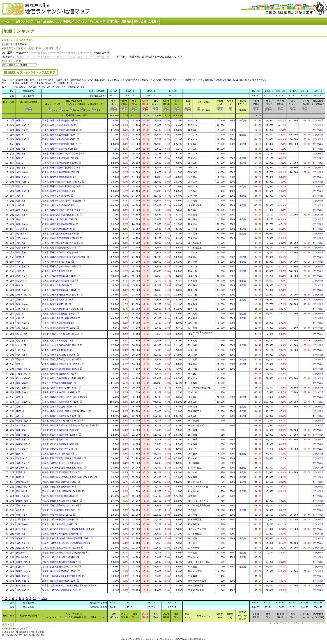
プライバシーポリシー (291, 622)
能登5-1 (20, 256)
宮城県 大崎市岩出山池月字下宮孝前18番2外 (64, 542)
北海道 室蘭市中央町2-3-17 (56, 439)
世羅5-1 (20, 410)
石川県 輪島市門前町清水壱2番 (57, 124)
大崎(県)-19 (22, 519)
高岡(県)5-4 (22, 190)
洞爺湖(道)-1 (23, 368)
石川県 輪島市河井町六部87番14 (58, 223)
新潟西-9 (20, 472)
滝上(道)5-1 (22, 425)
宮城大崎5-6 (22, 481)
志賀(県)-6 (22, 237)
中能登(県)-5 (23, 373)
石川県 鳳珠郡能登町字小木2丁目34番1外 (63, 396)
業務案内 (127, 21)
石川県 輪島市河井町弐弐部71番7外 (60, 143)
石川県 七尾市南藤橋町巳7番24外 (59, 313)
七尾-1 (19, 261)
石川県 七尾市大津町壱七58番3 (58, 523)
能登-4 (19, 396)
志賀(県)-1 (22, 275)
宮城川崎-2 (22, 552)
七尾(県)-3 (22, 200)
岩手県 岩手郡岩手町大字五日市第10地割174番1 (66, 528)
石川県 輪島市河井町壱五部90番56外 (61, 129)
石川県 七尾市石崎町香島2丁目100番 (61, 533)
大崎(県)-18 (22, 542)
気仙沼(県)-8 (23, 561)
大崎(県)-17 (22, 462)
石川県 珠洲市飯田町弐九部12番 (58, 157)
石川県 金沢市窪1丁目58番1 (56, 453)
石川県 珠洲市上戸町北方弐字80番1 (60, 162)
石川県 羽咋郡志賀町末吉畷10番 (58, 280)
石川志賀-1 (22, 228)
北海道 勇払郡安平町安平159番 (58, 448)
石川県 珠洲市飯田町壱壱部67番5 (59, 138)
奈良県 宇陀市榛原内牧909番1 (57, 382)
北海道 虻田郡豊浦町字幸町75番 (58, 429)
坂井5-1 (20, 566)
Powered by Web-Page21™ (314, 642)
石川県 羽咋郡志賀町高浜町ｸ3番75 (59, 289)
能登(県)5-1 (22, 181)
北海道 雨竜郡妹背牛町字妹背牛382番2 (62, 420)
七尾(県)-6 (22, 523)
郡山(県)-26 (22, 495)
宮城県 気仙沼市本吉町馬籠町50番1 (60, 486)
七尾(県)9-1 (22, 322)
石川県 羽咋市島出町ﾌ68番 (56, 284)
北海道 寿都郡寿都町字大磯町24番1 (60, 387)
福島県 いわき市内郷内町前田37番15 (61, 344)
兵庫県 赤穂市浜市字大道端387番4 (59, 318)
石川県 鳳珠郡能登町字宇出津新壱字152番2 (64, 256)
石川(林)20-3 (23, 377)
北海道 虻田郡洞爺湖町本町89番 (58, 443)
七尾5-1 (20, 270)
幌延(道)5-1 (22, 575)
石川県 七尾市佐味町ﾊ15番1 (56, 322)
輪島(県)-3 (22, 223)
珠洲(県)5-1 (22, 138)
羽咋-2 (19, 219)
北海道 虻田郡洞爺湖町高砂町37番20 (61, 368)
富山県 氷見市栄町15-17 (55, 303)
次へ (44, 597)
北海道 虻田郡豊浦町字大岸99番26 (59, 392)
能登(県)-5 (22, 209)
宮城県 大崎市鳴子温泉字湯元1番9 (59, 481)
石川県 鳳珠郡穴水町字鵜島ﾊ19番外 (60, 266)
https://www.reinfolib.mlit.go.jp (225, 79)
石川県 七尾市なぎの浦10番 (56, 195)
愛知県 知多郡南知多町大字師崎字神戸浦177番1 (66, 537)
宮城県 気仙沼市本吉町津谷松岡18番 (60, 500)
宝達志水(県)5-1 (25, 547)
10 (35, 597)
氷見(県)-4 (22, 303)
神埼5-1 (20, 476)
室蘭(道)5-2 (22, 439)
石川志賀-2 (22, 280)
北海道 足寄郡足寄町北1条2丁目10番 (61, 359)
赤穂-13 (20, 318)
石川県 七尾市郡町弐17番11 (56, 261)
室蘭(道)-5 (22, 514)
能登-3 (19, 186)
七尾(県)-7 (22, 242)
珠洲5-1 (20, 120)
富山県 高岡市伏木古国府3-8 (57, 190)
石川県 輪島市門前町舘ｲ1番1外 (58, 148)
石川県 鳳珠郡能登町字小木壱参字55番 (61, 209)
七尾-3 (19, 195)
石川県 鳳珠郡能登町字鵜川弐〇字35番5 (62, 153)
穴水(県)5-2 (22, 266)
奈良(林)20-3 (23, 382)
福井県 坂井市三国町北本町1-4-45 (60, 566)
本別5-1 (20, 509)
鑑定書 (243, 120)
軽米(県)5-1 (22, 585)
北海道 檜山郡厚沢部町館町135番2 (59, 571)
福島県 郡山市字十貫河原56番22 (58, 495)
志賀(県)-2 (22, 327)
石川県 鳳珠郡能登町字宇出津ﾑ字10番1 (62, 181)
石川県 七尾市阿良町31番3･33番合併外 (62, 200)
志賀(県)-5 (22, 214)
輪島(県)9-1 (22, 176)
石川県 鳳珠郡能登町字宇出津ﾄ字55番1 (62, 363)
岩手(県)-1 (22, 528)
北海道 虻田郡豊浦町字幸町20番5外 (60, 434)
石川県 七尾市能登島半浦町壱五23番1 (61, 242)
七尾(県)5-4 (22, 247)
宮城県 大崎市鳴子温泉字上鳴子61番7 (61, 519)
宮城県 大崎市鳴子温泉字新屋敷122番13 (62, 467)
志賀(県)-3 (22, 308)
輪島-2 (19, 134)
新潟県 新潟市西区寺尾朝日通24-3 (59, 472)
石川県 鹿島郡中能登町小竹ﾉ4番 (58, 373)
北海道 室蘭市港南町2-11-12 (57, 514)
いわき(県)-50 (24, 294)
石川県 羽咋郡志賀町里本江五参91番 (60, 214)
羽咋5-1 (20, 299)
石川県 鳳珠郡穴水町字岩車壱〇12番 (60, 401)
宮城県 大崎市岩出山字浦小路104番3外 (62, 490)
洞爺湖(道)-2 (23, 443)
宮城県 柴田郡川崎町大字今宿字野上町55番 (64, 552)
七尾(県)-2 (22, 340)
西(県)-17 (21, 457)
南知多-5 (20, 537)
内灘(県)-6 (22, 171)
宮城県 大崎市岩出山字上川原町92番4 (61, 462)
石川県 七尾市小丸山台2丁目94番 (59, 354)
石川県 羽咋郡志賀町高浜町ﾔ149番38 (61, 308)
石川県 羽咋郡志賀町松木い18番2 (59, 327)
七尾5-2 (20, 204)
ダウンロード (97, 21)
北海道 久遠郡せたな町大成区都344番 (61, 333)
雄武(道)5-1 (22, 580)
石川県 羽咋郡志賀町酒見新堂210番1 (61, 237)
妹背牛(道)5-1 (24, 420)
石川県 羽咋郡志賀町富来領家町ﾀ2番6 (61, 233)
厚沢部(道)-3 (23, 571)
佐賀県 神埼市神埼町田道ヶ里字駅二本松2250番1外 (68, 476)
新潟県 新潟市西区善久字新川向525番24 (62, 457)
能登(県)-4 (22, 167)
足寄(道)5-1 (22, 505)
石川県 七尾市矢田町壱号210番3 (58, 340)
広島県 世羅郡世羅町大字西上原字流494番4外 (65, 410)
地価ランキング (25, 21)
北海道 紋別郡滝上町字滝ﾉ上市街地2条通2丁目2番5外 (69, 425)
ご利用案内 (113, 21)
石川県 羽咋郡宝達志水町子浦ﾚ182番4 (61, 547)
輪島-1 (19, 143)
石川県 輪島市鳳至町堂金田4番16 (59, 134)
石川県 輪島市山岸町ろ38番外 (57, 176)
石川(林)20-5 (23, 401)
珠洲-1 (19, 162)
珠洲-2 (19, 157)
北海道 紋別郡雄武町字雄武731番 (59, 580)
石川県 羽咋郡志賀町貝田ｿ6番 (57, 228)
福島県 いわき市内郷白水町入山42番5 (61, 294)
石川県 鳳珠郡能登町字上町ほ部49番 (60, 252)
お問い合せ (140, 21)
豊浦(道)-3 (22, 392)
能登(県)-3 (22, 252)
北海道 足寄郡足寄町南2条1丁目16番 (61, 505)
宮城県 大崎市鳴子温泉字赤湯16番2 (60, 589)
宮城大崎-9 (22, 490)
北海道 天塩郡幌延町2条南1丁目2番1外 (62, 575)
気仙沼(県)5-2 (24, 500)
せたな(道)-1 (23, 333)
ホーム (6, 21)
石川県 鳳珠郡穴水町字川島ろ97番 (59, 415)
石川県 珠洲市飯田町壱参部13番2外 (60, 120)
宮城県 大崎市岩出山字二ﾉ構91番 (59, 556)
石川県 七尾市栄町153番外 (56, 349)
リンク (307, 622)
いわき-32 (21, 344)
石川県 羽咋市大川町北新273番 (58, 219)
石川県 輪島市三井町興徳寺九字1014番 (62, 377)
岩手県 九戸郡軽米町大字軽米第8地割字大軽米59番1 (68, 585)
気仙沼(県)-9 (23, 486)
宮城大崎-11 (22, 467)
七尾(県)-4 (22, 533)
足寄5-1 (20, 359)
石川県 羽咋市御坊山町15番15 (57, 406)
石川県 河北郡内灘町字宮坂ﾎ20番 (59, 171)
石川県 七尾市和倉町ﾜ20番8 (56, 204)
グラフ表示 (318, 120)
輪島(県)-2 (22, 129)
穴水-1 (19, 415)
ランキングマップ (75, 21)
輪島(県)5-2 (22, 124)
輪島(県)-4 (22, 148)
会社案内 (154, 21)
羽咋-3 (19, 284)
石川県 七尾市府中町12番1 (56, 270)
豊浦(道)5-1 (22, 434)
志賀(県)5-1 (22, 289)
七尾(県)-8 (22, 354)
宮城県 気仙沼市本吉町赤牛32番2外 (60, 561)
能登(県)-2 (22, 153)
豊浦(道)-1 (22, 429)
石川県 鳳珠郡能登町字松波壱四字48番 (61, 186)
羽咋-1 (19, 406)
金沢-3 (19, 453)
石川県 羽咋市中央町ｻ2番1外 (57, 299)
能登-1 (19, 363)
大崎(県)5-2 (22, 589)
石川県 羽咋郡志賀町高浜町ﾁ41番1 (59, 275)
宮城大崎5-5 (22, 556)
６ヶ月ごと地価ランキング (50, 21)
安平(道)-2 (22, 448)
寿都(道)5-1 (22, 387)
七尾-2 (19, 313)
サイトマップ (319, 622)
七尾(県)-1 (22, 349)
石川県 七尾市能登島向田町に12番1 (60, 247)
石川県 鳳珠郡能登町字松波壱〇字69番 (61, 167)
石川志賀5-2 (22, 233)
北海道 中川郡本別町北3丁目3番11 (59, 509)
